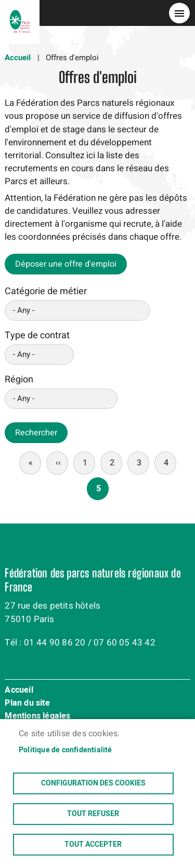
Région (19, 380)
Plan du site (27, 704)
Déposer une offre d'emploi (66, 264)
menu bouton (179, 13)
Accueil (18, 58)
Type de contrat (37, 335)
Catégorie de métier (46, 291)
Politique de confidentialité (66, 750)
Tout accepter (93, 845)
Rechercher (36, 433)
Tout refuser (93, 814)
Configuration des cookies (93, 783)
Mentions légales (37, 717)
